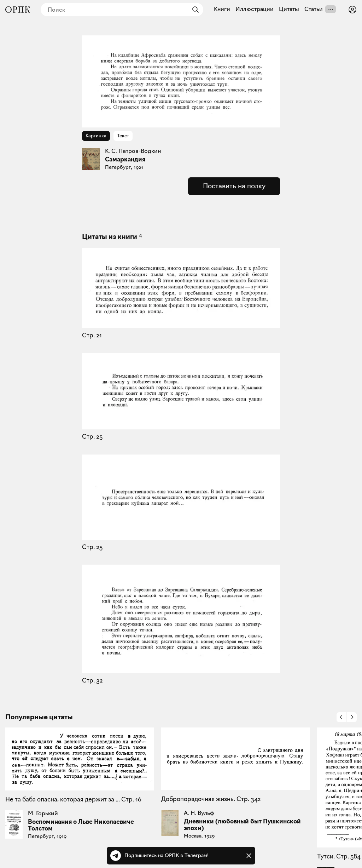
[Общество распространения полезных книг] (18, 10)
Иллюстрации (255, 9)
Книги (222, 9)
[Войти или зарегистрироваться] (352, 10)
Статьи (314, 9)
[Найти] (194, 10)
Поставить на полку (234, 186)
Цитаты (289, 9)
